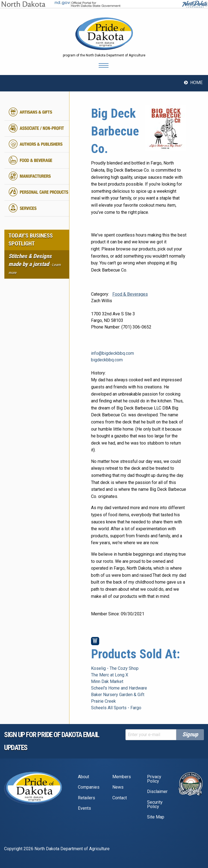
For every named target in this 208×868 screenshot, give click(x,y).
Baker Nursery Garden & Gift (118, 695)
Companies (89, 787)
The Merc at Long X (110, 675)
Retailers (87, 798)
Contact (120, 798)
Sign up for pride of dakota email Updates (52, 741)
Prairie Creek (103, 701)
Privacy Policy (154, 779)
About (84, 777)
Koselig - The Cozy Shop (115, 668)
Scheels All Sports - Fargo (116, 708)
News (118, 787)
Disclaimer (157, 791)
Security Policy (155, 804)
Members (122, 777)
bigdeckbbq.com (107, 360)
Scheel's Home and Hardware (119, 688)
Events (84, 808)
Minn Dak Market (107, 681)
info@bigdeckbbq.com (112, 353)
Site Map (156, 817)
